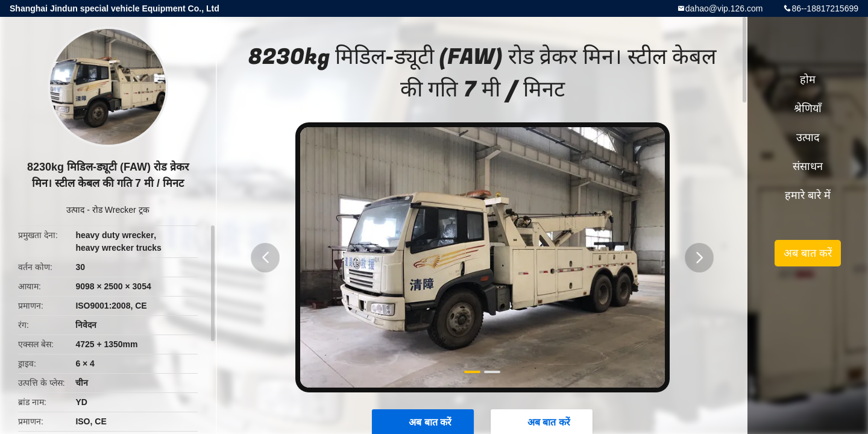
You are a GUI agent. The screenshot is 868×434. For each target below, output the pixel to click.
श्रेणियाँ (808, 108)
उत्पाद (75, 210)
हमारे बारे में (808, 195)
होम (808, 80)
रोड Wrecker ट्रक (121, 210)
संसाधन (808, 166)
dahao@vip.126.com (724, 8)
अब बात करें (808, 253)
